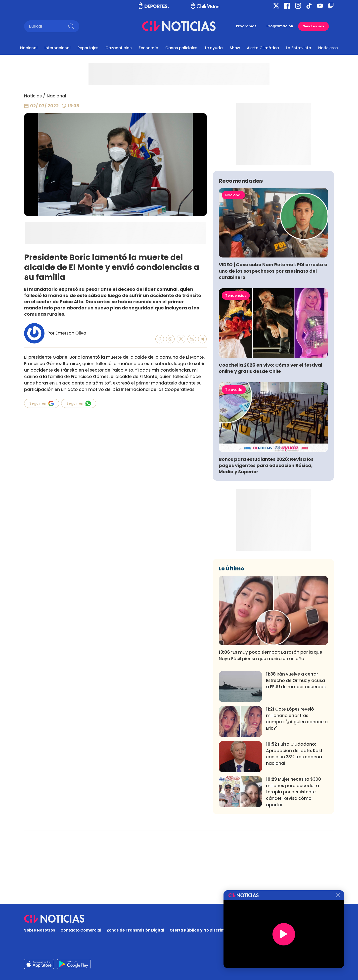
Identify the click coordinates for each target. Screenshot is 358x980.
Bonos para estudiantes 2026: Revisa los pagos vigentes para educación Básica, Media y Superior (266, 539)
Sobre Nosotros (40, 930)
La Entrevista (299, 48)
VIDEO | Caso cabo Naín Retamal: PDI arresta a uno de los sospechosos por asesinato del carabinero (273, 344)
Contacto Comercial (81, 930)
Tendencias (236, 369)
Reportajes (88, 48)
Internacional (58, 48)
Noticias (33, 96)
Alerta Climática (263, 48)
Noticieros (328, 48)
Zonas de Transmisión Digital (135, 930)
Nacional (29, 48)
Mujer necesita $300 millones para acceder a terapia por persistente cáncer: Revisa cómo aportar (293, 866)
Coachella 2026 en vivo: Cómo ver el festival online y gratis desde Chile (270, 442)
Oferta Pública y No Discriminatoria (205, 930)
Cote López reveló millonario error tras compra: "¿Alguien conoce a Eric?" (297, 792)
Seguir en (42, 403)
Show (235, 48)
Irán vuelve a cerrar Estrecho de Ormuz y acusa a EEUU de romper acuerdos (296, 754)
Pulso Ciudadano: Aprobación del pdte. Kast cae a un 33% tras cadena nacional (294, 827)
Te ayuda (214, 48)
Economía (149, 48)
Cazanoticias (119, 48)
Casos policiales (181, 48)
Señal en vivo (313, 26)
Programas (246, 26)
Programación (280, 26)
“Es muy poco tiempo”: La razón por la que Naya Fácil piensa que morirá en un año (270, 729)
